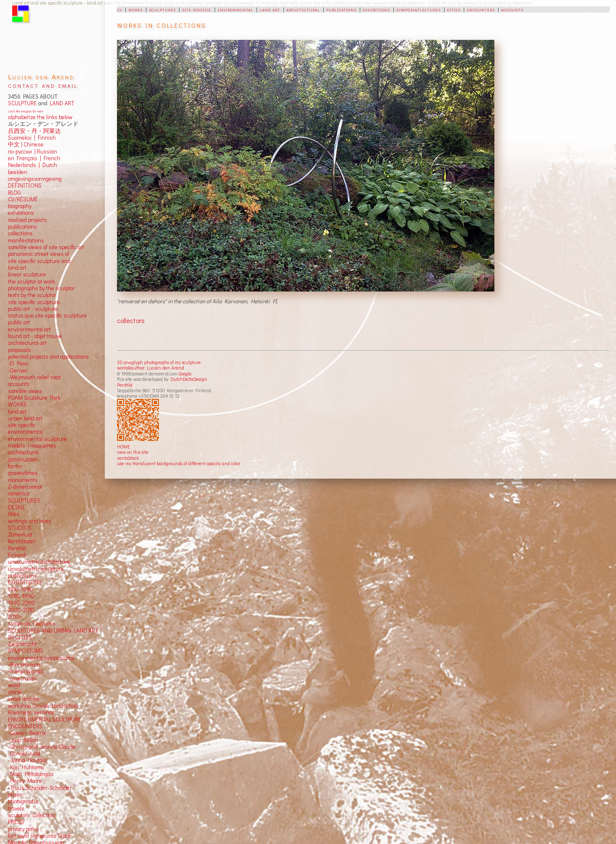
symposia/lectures (418, 9)
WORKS (17, 404)
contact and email (43, 85)
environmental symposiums (41, 658)
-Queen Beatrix (27, 733)
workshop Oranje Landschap (43, 706)
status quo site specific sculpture (47, 315)
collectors (131, 320)
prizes (15, 795)
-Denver (18, 370)
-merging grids (26, 671)
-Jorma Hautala (27, 760)
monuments (23, 480)
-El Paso (18, 363)
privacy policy (23, 829)
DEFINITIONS (25, 185)
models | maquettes (32, 445)
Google (185, 374)
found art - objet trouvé (35, 336)
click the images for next (25, 111)
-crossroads (22, 678)
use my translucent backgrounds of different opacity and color (179, 463)
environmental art (29, 329)
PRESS (16, 822)
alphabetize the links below (40, 117)
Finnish (45, 138)
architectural (303, 9)
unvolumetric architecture (39, 562)
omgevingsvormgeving (35, 179)
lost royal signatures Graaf (39, 836)
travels (16, 808)
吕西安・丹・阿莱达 (34, 131)
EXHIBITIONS (25, 582)
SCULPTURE (22, 103)
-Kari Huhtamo (26, 767)
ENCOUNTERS (25, 726)
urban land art (25, 418)
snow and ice (24, 699)
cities (454, 9)
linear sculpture (27, 274)
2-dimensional (25, 487)
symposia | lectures (32, 623)
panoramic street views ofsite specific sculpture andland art (39, 261)
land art (270, 9)
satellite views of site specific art (46, 247)
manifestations (26, 240)
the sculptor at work (31, 281)
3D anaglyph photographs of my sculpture (159, 362)
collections (20, 233)
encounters (481, 9)
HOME (123, 447)
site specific (197, 9)
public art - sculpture (33, 309)
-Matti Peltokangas (31, 774)
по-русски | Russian (32, 151)
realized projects (27, 220)
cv (120, 9)
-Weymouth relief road (34, 377)
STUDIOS (20, 528)
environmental (235, 9)
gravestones (23, 473)
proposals (19, 350)
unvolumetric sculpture (36, 569)
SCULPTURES (24, 500)
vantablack (128, 458)
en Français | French (34, 158)
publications (341, 9)
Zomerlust (20, 534)
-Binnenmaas (25, 664)
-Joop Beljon (23, 740)
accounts (512, 9)
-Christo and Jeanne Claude (42, 747)
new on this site (133, 452)
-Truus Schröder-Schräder (40, 788)
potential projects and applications (48, 357)
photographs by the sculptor (41, 288)
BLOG (14, 193)
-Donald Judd (24, 753)
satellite (17, 391)
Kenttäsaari (22, 541)
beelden (18, 172)
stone (15, 692)
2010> (15, 617)
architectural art (27, 343)
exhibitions (376, 9)
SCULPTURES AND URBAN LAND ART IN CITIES (53, 634)
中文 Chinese (26, 144)
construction (23, 459)
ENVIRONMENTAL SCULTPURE (44, 719)
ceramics (19, 493)
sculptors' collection (31, 815)
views (35, 391)
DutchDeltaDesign (189, 379)
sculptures (162, 9)
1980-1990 (21, 596)
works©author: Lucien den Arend (151, 368)
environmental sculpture (38, 439)
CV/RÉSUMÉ (23, 199)
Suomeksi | (22, 138)
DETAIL (17, 507)
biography (20, 206)
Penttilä (125, 385)
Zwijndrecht (22, 644)
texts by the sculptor (32, 295)
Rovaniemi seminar (31, 712)
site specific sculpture (34, 302)
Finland (17, 555)
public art (19, 322)
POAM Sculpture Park (34, 398)
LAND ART (61, 103)
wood (14, 685)
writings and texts (30, 521)
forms (15, 466)
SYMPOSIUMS (26, 651)
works (135, 9)
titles (14, 514)
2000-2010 (21, 610)
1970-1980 (21, 589)
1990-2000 (22, 603)
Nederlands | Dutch (32, 165)
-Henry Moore (25, 781)
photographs (23, 801)
